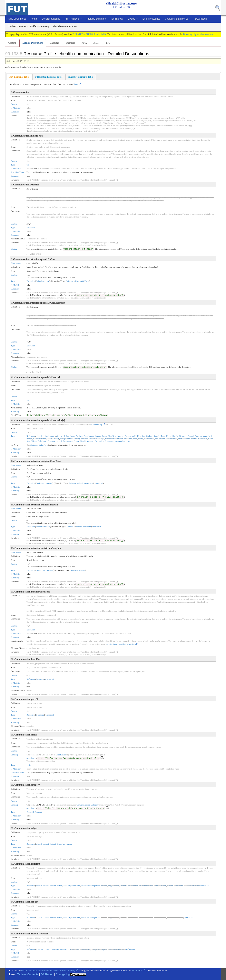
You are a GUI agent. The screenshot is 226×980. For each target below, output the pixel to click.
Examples (70, 43)
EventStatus (61, 755)
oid (157, 439)
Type (13, 165)
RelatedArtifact (40, 439)
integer (98, 436)
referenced (60, 436)
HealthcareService (192, 886)
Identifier (141, 436)
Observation (85, 949)
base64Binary (53, 439)
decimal (84, 439)
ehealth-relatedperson (91, 886)
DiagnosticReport (99, 949)
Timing (77, 439)
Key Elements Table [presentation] (19, 77)
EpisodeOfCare (82, 281)
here (76, 85)
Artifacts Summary (96, 19)
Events (133, 19)
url (61, 441)
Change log (63, 974)
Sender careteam (43, 527)
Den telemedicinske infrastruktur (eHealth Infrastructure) (48, 971)
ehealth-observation (61, 949)
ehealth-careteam (86, 483)
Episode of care (43, 281)
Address (79, 436)
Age (28, 441)
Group (60, 844)
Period (191, 436)
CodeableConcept (96, 439)
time (128, 441)
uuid (134, 436)
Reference (70, 281)
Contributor (149, 439)
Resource (40, 679)
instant (162, 439)
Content (12, 43)
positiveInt (174, 436)
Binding (14, 755)
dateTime (128, 439)
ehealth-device (42, 886)
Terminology (117, 19)
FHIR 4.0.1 (137, 971)
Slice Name (16, 263)
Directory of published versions (198, 34)
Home (34, 19)
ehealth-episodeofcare (46, 436)
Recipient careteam (44, 483)
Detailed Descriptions (33, 43)
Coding (149, 436)
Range (29, 439)
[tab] (19, 77)
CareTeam (178, 886)
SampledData (159, 436)
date (68, 436)
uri (28, 165)
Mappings (54, 43)
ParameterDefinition (114, 439)
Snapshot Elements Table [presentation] (81, 77)
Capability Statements (178, 19)
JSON (96, 43)
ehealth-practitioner (72, 886)
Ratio (211, 439)
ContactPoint (171, 439)
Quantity (51, 441)
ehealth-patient (42, 844)
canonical (208, 436)
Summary (15, 112)
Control (14, 104)
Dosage (128, 436)
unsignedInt (120, 441)
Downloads (201, 19)
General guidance (51, 19)
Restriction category (45, 570)
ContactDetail (79, 441)
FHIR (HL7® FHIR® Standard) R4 (89, 34)
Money (194, 439)
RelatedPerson (160, 886)
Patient (53, 844)
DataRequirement (116, 436)
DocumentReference (117, 949)
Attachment (89, 436)
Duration (198, 436)
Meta (73, 436)
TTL (108, 43)
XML (84, 43)
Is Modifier (16, 108)
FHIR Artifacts (73, 19)
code (135, 439)
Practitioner (133, 886)
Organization (114, 886)
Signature (109, 441)
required (31, 758)
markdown (202, 439)
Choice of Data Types (39, 445)
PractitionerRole (146, 886)
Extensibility (97, 424)
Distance (183, 436)
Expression (99, 441)
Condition (74, 949)
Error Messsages (151, 19)
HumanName (184, 439)
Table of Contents (17, 19)
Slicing (14, 249)
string (141, 439)
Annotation (68, 441)
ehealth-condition (44, 949)
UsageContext (66, 439)
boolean (90, 441)
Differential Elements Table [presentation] (49, 77)
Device (104, 886)
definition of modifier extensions (122, 644)
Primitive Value (18, 172)
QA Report (47, 974)
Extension (31, 227)
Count (105, 436)
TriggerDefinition (39, 441)
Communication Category (88, 805)
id (167, 436)
